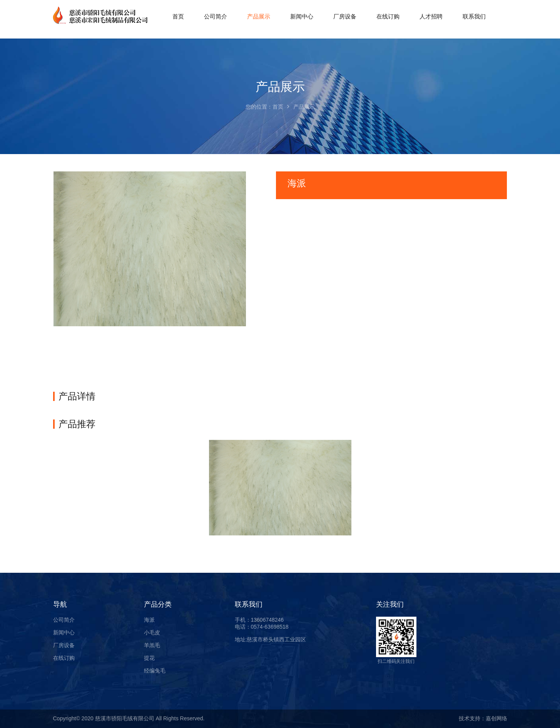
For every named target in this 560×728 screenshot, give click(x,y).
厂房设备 (64, 645)
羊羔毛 (152, 645)
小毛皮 (152, 632)
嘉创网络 (496, 718)
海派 (149, 620)
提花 (149, 658)
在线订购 (64, 658)
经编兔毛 (155, 671)
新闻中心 (64, 632)
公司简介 (64, 620)
